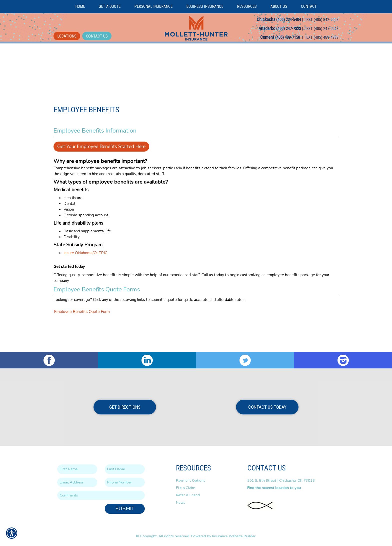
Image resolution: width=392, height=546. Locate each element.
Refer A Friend (188, 495)
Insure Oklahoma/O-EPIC (85, 280)
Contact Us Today (267, 407)
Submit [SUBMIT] (125, 509)
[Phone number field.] (125, 482)
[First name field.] (77, 469)
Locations (67, 36)
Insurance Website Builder (234, 536)
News (181, 502)
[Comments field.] (101, 495)
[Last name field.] (125, 469)
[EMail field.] (77, 482)
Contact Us (97, 36)
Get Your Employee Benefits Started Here (101, 174)
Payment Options (191, 480)
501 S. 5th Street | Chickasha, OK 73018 (281, 480)
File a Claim (186, 488)
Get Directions (125, 407)
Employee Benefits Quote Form (82, 339)
